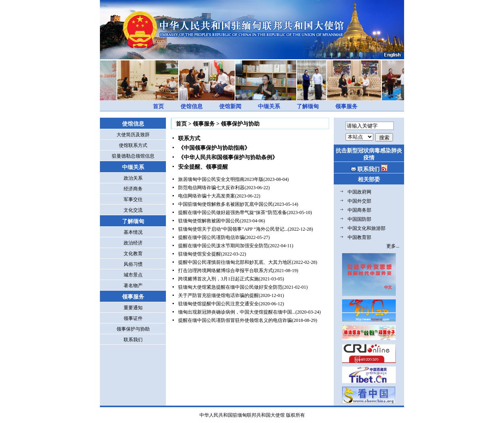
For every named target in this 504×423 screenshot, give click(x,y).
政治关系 (133, 178)
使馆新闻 (230, 106)
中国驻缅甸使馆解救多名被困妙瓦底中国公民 (226, 204)
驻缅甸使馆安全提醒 (199, 254)
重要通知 (133, 308)
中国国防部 (359, 219)
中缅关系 (269, 106)
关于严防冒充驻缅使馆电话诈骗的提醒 (218, 295)
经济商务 (133, 189)
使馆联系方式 (133, 145)
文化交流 (133, 210)
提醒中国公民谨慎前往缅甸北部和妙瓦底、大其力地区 (235, 262)
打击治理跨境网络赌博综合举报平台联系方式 (226, 271)
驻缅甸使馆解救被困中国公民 (209, 221)
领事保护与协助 (133, 329)
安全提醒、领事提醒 (203, 167)
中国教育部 (359, 237)
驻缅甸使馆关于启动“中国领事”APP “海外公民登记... (233, 229)
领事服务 (346, 106)
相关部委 (369, 180)
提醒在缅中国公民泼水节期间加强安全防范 (223, 246)
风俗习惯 (133, 264)
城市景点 (133, 275)
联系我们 (133, 340)
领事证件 (133, 318)
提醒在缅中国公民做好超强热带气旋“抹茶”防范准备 (232, 212)
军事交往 (133, 199)
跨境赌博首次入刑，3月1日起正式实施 (218, 279)
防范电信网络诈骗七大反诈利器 (211, 188)
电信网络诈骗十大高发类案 (207, 196)
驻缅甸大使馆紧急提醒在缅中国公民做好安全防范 (230, 287)
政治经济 (133, 243)
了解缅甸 (308, 106)
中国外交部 (359, 201)
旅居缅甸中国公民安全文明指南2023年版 (221, 179)
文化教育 (133, 254)
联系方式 (189, 138)
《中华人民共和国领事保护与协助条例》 (228, 157)
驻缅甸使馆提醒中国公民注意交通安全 (218, 304)
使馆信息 (192, 106)
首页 (158, 106)
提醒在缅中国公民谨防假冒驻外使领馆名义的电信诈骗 (235, 320)
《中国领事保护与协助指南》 (214, 148)
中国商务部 (359, 210)
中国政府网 (359, 192)
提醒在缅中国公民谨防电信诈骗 (211, 237)
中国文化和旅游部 (367, 228)
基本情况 (133, 232)
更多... (393, 246)
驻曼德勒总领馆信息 (133, 156)
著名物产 (133, 286)
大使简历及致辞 (133, 135)
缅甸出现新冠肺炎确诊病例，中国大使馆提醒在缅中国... (237, 312)
